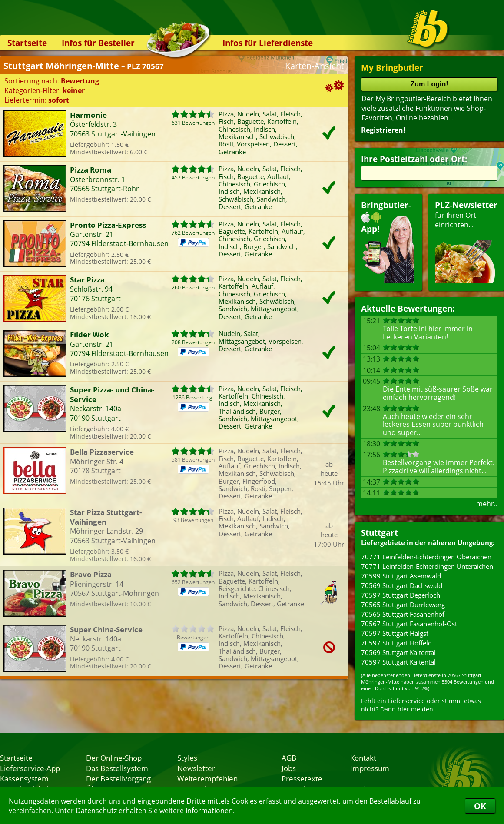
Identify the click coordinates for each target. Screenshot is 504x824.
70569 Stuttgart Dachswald (402, 585)
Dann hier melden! (408, 709)
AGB (289, 758)
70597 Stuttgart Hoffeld (396, 643)
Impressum (370, 768)
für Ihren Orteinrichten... (466, 241)
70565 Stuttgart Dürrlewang (403, 605)
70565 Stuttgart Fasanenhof (403, 614)
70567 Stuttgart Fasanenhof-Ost (409, 624)
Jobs (289, 768)
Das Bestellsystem (117, 768)
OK (480, 806)
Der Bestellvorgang (118, 778)
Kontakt (363, 758)
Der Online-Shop (114, 758)
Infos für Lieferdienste (268, 43)
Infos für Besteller (98, 43)
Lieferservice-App (30, 768)
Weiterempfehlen (207, 778)
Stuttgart (380, 533)
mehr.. (487, 504)
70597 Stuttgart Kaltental (398, 662)
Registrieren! (383, 130)
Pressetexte (302, 778)
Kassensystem (24, 778)
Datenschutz (96, 811)
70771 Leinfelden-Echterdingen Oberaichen (426, 557)
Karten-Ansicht (315, 66)
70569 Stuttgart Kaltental (398, 652)
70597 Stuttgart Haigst (395, 633)
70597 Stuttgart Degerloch (401, 595)
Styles (187, 758)
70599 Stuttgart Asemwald (401, 576)
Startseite (27, 43)
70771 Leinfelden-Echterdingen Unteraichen (427, 566)
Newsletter (196, 768)
